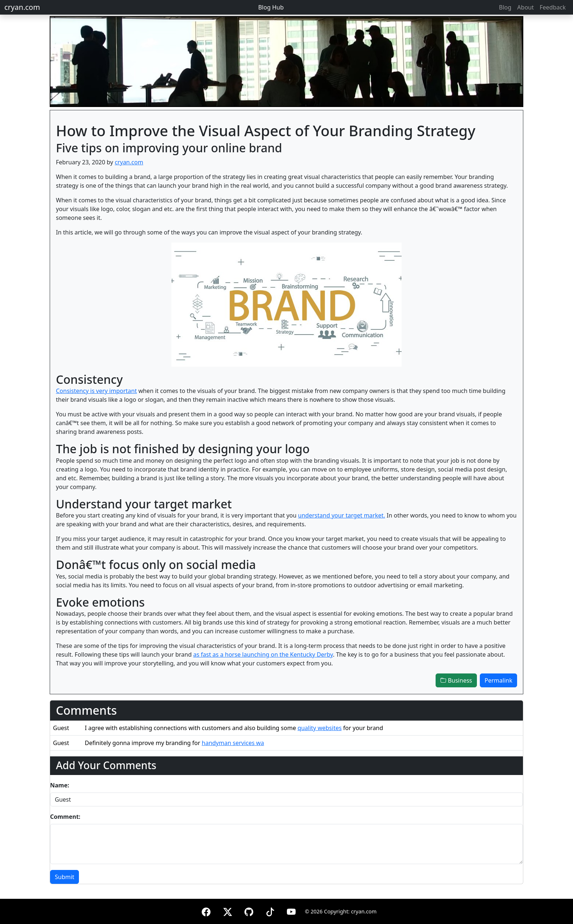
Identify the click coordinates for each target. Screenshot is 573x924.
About (525, 7)
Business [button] (456, 680)
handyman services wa (233, 743)
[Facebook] (206, 911)
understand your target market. (342, 515)
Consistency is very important (96, 391)
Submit (64, 877)
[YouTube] (291, 911)
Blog (505, 7)
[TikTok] (270, 911)
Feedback (553, 7)
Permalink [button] (498, 680)
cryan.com (22, 7)
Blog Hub (271, 7)
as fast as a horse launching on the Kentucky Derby (263, 654)
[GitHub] (249, 911)
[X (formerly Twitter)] (228, 911)
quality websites (320, 728)
